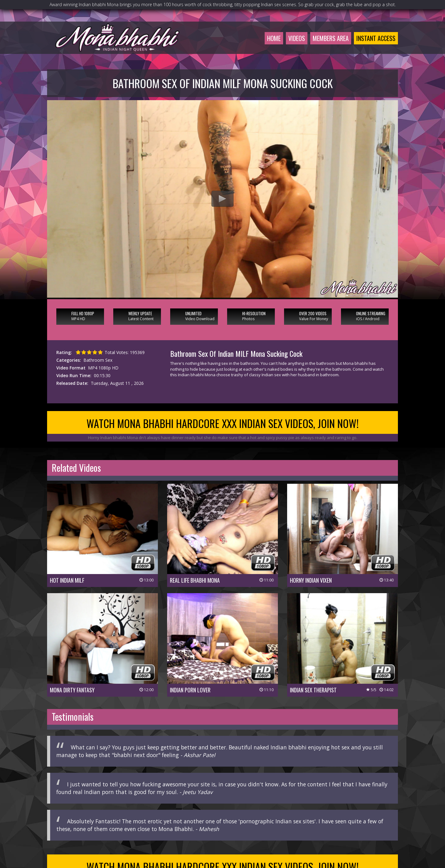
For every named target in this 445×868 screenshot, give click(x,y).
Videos (297, 38)
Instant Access (376, 38)
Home (274, 38)
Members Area (331, 38)
